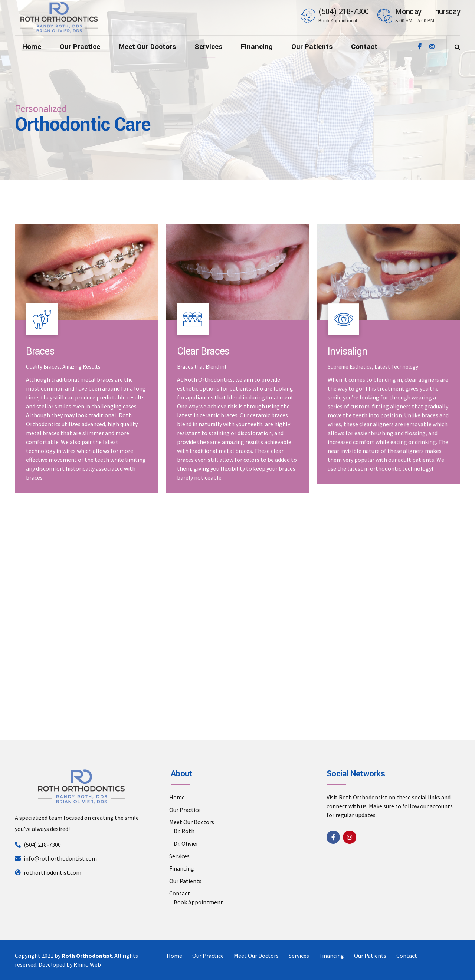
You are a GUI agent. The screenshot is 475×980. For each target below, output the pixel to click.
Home (32, 47)
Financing (257, 47)
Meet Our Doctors (147, 47)
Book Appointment (198, 902)
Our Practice (80, 47)
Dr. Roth (184, 831)
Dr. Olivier (186, 843)
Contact (364, 47)
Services (208, 47)
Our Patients (312, 47)
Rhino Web (87, 964)
